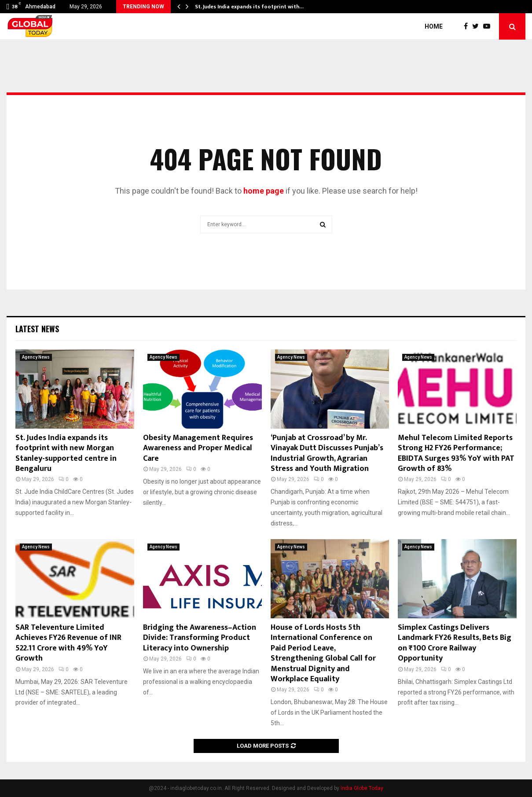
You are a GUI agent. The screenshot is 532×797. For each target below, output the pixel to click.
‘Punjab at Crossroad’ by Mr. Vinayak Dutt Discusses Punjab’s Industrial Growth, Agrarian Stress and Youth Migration (327, 453)
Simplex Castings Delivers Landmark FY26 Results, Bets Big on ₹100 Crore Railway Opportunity (455, 643)
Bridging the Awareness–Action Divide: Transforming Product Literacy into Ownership (200, 638)
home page (264, 191)
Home (434, 26)
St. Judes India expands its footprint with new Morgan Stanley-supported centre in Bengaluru (66, 453)
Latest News (37, 329)
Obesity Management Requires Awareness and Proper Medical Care (198, 448)
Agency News (36, 357)
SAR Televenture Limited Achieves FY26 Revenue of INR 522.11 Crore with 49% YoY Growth (68, 643)
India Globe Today (362, 788)
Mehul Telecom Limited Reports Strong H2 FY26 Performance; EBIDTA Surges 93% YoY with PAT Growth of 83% (456, 453)
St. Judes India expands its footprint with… (249, 7)
